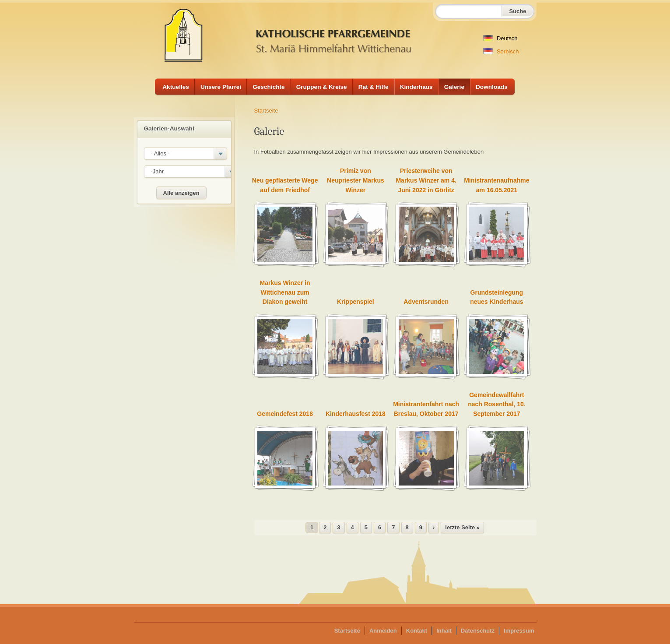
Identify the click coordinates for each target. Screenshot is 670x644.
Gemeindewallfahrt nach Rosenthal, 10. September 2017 (496, 404)
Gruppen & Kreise (322, 87)
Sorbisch (501, 51)
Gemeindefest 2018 (285, 414)
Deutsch (500, 38)
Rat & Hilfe (374, 87)
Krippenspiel (356, 302)
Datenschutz (478, 631)
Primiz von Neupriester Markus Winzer (356, 180)
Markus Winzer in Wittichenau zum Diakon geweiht (285, 292)
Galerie (454, 87)
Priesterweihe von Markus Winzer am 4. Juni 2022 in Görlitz (426, 180)
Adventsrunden (426, 302)
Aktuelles (176, 87)
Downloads (492, 87)
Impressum (519, 631)
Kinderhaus (416, 87)
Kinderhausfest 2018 (356, 414)
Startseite (266, 111)
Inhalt (444, 631)
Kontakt (417, 631)
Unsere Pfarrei (221, 87)
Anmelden (383, 631)
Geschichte (269, 87)
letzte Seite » (462, 527)
